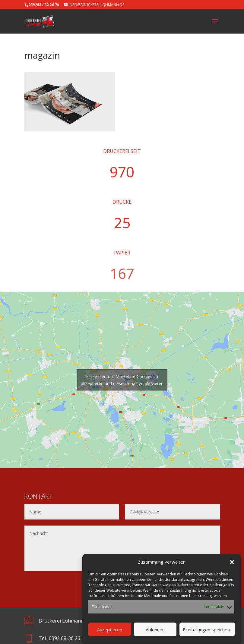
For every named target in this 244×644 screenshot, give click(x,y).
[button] (232, 570)
